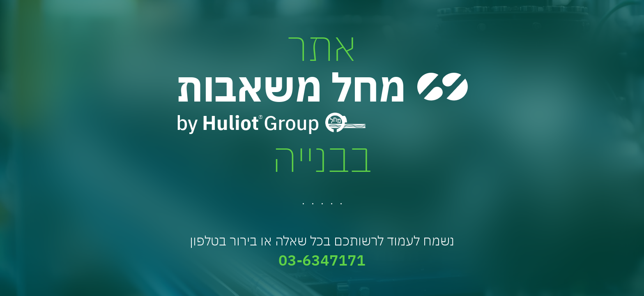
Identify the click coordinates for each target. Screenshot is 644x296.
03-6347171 (322, 260)
